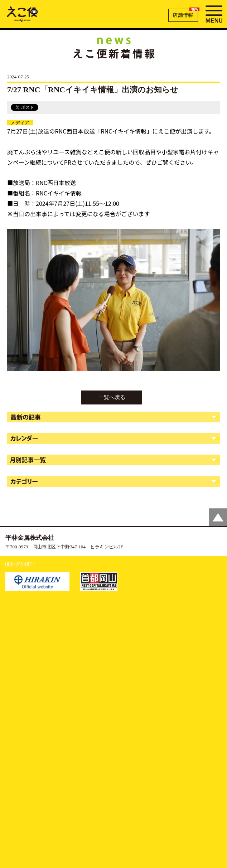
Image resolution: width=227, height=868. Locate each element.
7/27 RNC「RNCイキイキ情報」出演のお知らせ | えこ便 (22, 14)
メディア (20, 123)
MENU (214, 13)
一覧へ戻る (112, 397)
